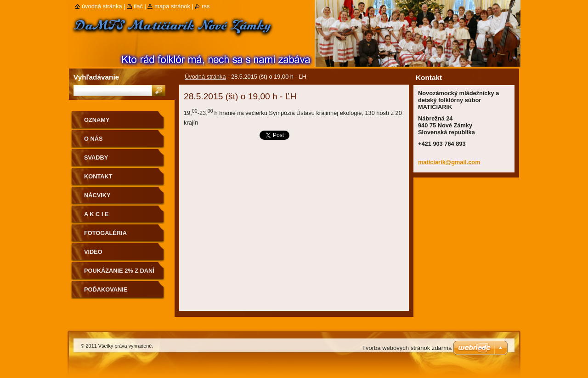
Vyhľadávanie (96, 77)
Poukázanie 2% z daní (119, 271)
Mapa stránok (172, 6)
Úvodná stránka (205, 77)
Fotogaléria (105, 233)
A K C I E (96, 214)
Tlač (138, 6)
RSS (206, 6)
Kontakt (98, 176)
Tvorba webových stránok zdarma (407, 348)
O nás (93, 139)
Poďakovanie (106, 289)
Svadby (96, 157)
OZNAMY (97, 120)
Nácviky (97, 195)
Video (93, 252)
